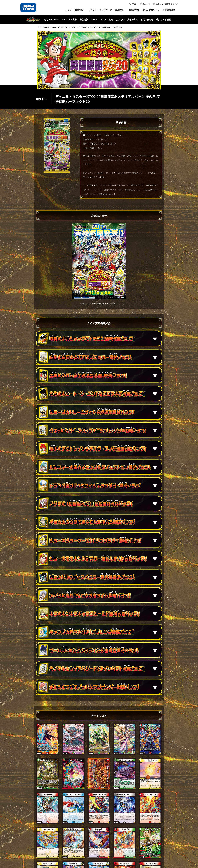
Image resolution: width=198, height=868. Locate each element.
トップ (38, 27)
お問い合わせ (147, 20)
